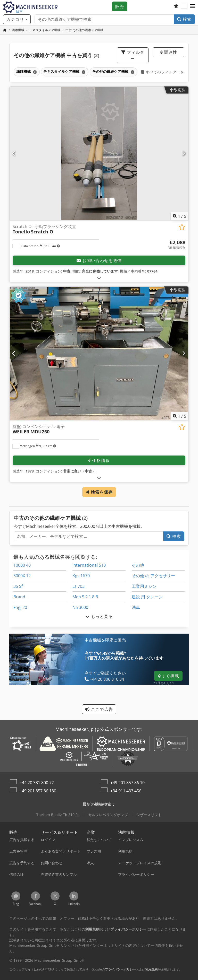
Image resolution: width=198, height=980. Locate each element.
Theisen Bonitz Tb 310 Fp (58, 815)
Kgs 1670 (81, 576)
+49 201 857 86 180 (38, 791)
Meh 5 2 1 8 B (85, 597)
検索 (184, 19)
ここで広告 (99, 709)
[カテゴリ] (17, 19)
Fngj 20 (20, 607)
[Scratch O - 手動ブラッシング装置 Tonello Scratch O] (99, 154)
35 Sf (18, 586)
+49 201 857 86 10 (127, 783)
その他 (138, 565)
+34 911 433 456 (126, 791)
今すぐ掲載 (168, 676)
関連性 (169, 52)
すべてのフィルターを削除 (167, 72)
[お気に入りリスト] (176, 6)
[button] (192, 6)
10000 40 (22, 565)
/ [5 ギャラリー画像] (179, 216)
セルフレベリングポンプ (108, 815)
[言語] (184, 6)
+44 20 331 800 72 (37, 783)
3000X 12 (22, 576)
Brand (19, 597)
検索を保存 (99, 492)
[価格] (177, 245)
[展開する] (99, 278)
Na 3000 (80, 607)
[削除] (34, 72)
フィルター (133, 55)
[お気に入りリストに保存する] (182, 227)
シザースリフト (149, 815)
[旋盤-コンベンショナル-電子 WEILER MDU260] (99, 353)
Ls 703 (79, 586)
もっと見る (99, 616)
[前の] (14, 153)
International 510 (89, 565)
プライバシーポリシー (120, 969)
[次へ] (184, 153)
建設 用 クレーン (147, 597)
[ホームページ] (5, 30)
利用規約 (151, 969)
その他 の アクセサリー (153, 576)
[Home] (18, 30)
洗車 (136, 607)
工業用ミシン (144, 586)
